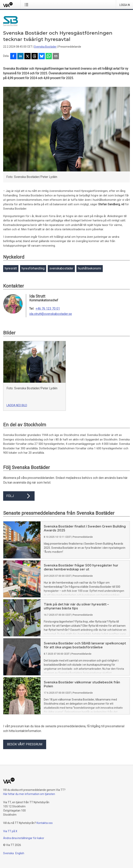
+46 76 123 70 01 (48, 309)
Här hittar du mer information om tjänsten (29, 794)
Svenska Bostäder (45, 47)
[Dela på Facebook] (13, 56)
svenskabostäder (61, 268)
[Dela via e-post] (56, 56)
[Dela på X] (28, 56)
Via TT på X (10, 831)
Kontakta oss (45, 823)
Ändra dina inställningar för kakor (24, 838)
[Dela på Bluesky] (42, 56)
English (20, 853)
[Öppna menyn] (27, 5)
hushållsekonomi (90, 268)
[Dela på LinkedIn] (20, 56)
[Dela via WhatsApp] (49, 56)
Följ (19, 496)
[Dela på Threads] (35, 56)
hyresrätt (11, 268)
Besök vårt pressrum (25, 744)
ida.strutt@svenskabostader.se (51, 314)
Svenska (8, 853)
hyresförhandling (33, 268)
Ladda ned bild (17, 405)
